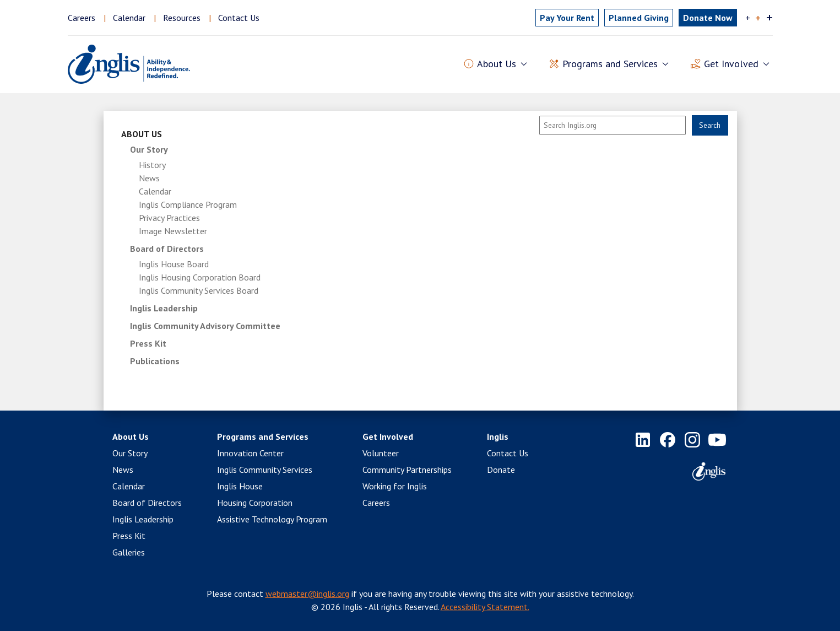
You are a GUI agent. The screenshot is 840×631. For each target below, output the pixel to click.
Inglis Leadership (164, 308)
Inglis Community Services (265, 470)
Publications (155, 361)
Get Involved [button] (731, 64)
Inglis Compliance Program (188, 204)
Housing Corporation (255, 503)
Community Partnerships (407, 470)
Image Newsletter (173, 231)
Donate (501, 470)
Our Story (149, 149)
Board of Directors (167, 249)
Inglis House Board (174, 264)
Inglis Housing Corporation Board (200, 277)
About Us (142, 134)
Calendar (129, 18)
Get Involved (388, 436)
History (152, 165)
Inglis (498, 436)
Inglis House (240, 486)
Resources (182, 18)
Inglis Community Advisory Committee (205, 326)
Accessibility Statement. (485, 607)
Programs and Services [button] (610, 64)
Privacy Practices (169, 218)
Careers (82, 18)
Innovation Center (250, 453)
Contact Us (239, 18)
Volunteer (381, 453)
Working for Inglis (395, 486)
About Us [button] (497, 64)
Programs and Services (263, 436)
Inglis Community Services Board (199, 290)
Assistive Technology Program (272, 519)
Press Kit (148, 343)
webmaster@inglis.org (307, 594)
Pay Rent (567, 18)
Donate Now (708, 18)
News (149, 178)
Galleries (129, 552)
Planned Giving (639, 18)
